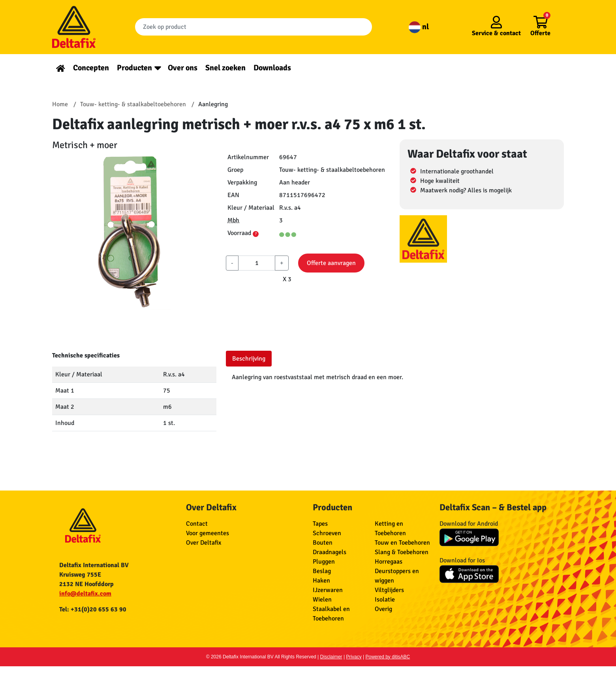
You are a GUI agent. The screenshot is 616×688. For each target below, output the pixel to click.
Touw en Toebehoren (402, 543)
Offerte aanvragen (331, 263)
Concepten (91, 68)
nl (419, 27)
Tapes (320, 524)
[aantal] (257, 263)
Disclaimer (331, 657)
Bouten (323, 543)
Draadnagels (330, 552)
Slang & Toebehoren (402, 552)
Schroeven (327, 533)
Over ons (183, 68)
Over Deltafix (204, 543)
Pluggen (324, 562)
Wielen (322, 600)
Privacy (354, 657)
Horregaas (389, 562)
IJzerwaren (328, 590)
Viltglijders (389, 590)
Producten (134, 68)
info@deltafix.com (85, 594)
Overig (383, 609)
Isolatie (385, 600)
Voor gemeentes (208, 533)
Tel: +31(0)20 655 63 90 (93, 609)
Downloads (272, 68)
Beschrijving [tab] (249, 359)
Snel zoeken (225, 68)
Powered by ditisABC (388, 657)
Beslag (322, 571)
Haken (321, 581)
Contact (197, 524)
